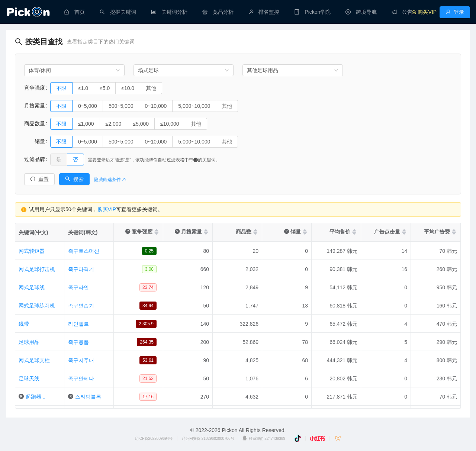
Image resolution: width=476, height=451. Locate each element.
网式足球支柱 (34, 360)
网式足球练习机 (37, 306)
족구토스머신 (84, 251)
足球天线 (29, 378)
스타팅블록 (88, 397)
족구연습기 (81, 306)
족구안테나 (81, 378)
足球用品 (29, 342)
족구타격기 (81, 269)
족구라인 (78, 287)
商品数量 (35, 123)
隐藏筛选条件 (110, 180)
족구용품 (78, 342)
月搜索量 (35, 106)
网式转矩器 (32, 251)
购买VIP (107, 209)
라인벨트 (78, 324)
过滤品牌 (35, 159)
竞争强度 (35, 88)
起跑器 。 (37, 397)
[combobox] (74, 70)
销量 (35, 141)
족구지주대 (81, 360)
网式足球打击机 (37, 269)
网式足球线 (32, 287)
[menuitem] (74, 12)
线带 (24, 324)
